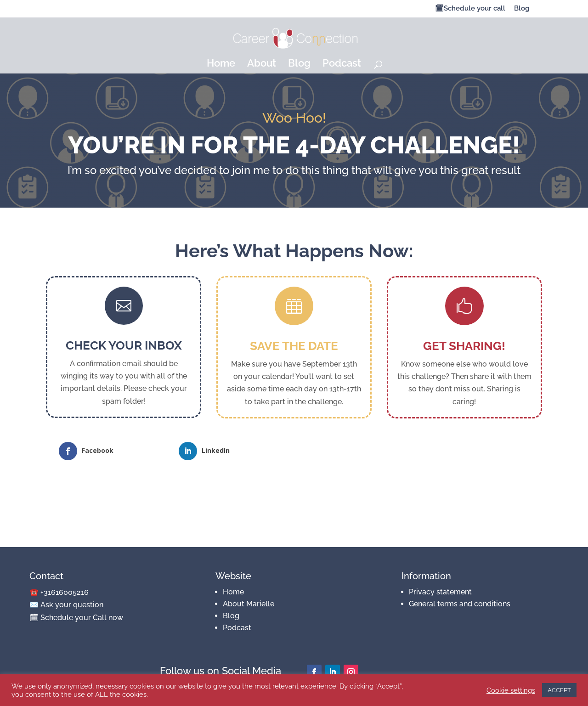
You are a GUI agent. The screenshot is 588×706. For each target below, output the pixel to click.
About (262, 64)
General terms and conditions (460, 604)
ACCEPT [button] (559, 690)
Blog (522, 9)
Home (221, 64)
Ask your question (72, 605)
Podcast (342, 64)
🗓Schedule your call (470, 9)
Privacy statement (440, 592)
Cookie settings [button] (511, 690)
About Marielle (249, 604)
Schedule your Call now (82, 618)
